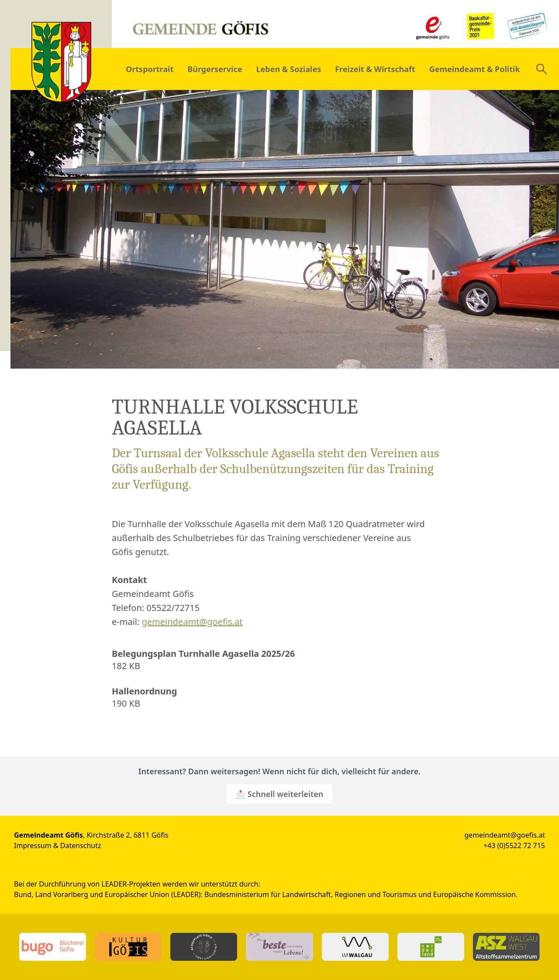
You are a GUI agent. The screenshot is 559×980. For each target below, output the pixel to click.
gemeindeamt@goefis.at (192, 622)
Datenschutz (81, 845)
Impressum (33, 845)
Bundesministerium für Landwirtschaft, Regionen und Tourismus (311, 894)
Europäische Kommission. (475, 894)
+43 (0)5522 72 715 (514, 845)
